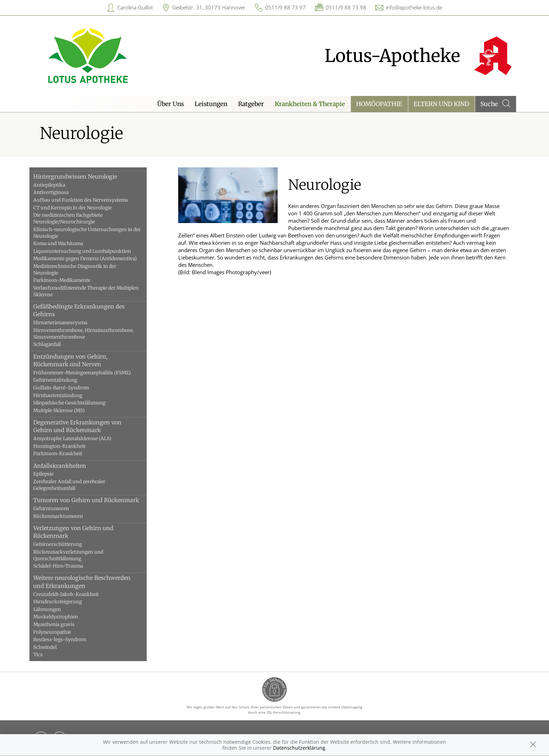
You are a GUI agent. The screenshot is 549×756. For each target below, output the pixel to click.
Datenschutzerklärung (299, 748)
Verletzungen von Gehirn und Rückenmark (81, 532)
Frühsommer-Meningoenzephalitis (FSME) (90, 373)
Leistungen (211, 104)
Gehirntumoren (59, 509)
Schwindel (53, 647)
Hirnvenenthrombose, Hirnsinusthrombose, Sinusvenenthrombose (92, 334)
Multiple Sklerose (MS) (67, 411)
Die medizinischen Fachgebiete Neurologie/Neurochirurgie (76, 219)
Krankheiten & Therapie (310, 104)
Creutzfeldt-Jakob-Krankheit (74, 594)
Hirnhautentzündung (66, 396)
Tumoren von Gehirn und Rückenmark (94, 500)
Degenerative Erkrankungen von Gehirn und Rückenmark (85, 426)
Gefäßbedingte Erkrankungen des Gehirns (87, 310)
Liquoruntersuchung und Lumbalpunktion (90, 251)
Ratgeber (251, 104)
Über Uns (171, 104)
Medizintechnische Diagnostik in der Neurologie (83, 270)
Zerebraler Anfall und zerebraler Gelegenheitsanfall (77, 485)
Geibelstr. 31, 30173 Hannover (209, 7)
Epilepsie (51, 474)
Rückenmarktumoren (66, 516)
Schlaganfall (55, 344)
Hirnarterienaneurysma (68, 323)
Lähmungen (55, 609)
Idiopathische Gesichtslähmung (77, 403)
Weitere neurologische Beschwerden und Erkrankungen (90, 582)
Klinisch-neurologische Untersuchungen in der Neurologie (95, 233)
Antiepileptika (57, 185)
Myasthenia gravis (62, 625)
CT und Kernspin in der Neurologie (81, 208)
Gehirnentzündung (63, 380)
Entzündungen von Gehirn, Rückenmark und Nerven (78, 360)
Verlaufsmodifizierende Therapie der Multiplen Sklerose (94, 291)
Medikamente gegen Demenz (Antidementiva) (93, 259)
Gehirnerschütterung (66, 544)
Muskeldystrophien (64, 617)
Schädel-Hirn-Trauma (66, 566)
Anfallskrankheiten (68, 466)
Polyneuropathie (60, 632)
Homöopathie (379, 104)
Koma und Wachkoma (66, 244)
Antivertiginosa (59, 192)
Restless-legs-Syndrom (68, 640)
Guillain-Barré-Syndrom (69, 388)
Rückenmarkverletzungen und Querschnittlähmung (76, 555)
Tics (46, 655)
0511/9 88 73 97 (285, 7)
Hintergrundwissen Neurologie (83, 176)
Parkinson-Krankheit (66, 454)
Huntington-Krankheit (67, 446)
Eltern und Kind (441, 104)
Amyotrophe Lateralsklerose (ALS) (80, 439)
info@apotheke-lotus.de (414, 7)
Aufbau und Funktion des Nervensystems (89, 200)
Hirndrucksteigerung (66, 602)
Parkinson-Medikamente (70, 280)
